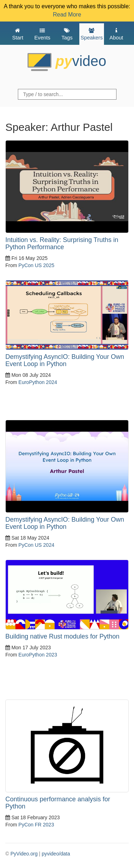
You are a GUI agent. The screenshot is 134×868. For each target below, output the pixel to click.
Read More (67, 15)
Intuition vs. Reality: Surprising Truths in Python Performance (62, 243)
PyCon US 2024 (36, 545)
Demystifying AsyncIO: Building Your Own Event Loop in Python (65, 360)
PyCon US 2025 (36, 265)
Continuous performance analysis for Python (58, 803)
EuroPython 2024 (38, 382)
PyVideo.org (24, 854)
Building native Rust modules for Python (62, 636)
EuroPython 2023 (38, 655)
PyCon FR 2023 (36, 825)
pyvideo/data (56, 854)
